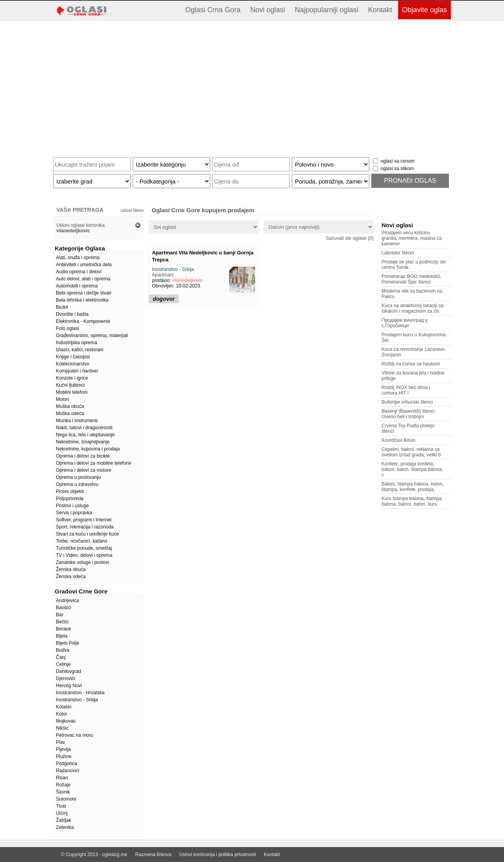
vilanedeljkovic (187, 280)
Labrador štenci (398, 253)
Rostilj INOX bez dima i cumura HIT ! (406, 390)
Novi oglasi (268, 10)
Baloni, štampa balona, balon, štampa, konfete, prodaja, (413, 487)
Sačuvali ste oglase (350, 238)
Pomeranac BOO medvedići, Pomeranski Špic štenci (411, 279)
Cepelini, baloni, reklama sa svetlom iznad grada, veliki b (411, 452)
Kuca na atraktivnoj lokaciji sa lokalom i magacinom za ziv (412, 308)
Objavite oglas (424, 10)
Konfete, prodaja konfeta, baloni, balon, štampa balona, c (412, 469)
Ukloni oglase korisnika (81, 228)
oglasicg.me (115, 855)
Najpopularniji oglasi (327, 10)
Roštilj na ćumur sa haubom (411, 364)
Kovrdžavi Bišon (398, 440)
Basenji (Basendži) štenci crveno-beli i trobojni (408, 414)
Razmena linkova (153, 855)
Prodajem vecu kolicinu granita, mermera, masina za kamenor (412, 238)
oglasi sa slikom (397, 169)
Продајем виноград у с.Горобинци (405, 323)
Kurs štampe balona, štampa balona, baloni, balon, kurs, (412, 501)
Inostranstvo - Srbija (173, 269)
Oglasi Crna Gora (213, 10)
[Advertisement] (252, 86)
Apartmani (163, 275)
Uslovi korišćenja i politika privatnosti (218, 855)
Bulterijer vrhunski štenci (407, 402)
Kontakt (380, 10)
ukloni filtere (132, 210)
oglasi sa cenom (397, 161)
